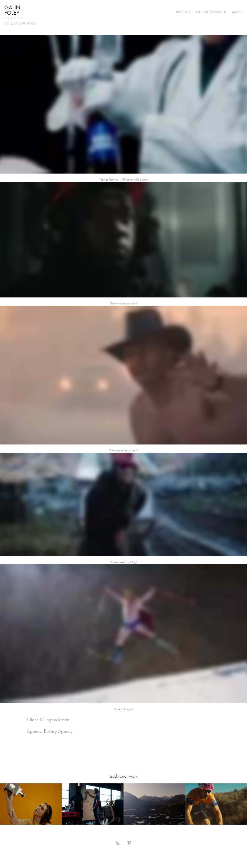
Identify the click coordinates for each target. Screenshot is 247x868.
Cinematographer (211, 12)
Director (183, 12)
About (237, 12)
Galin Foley (13, 10)
